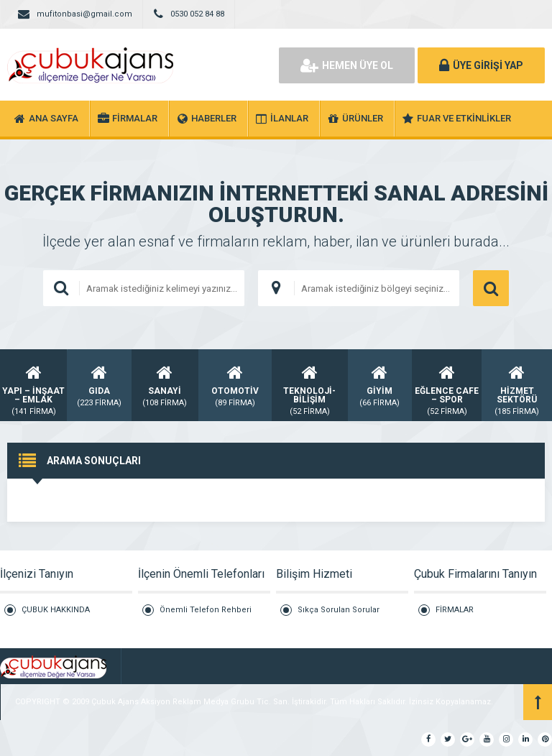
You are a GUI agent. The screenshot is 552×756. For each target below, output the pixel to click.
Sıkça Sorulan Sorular (339, 610)
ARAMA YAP (491, 288)
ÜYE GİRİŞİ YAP (481, 65)
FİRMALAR (455, 610)
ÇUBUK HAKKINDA (56, 610)
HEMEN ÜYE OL (347, 65)
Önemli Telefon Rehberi (206, 610)
